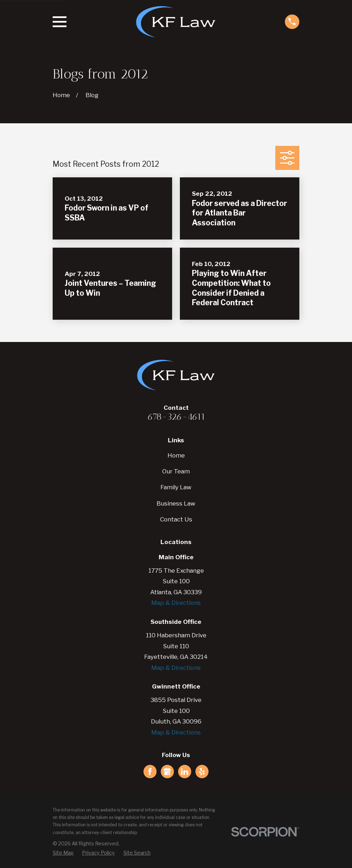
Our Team (176, 471)
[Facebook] (150, 772)
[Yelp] (202, 772)
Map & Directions (176, 603)
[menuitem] (63, 853)
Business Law (176, 503)
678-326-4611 (176, 417)
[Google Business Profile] (167, 772)
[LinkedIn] (184, 772)
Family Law (176, 487)
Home (176, 455)
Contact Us (176, 519)
